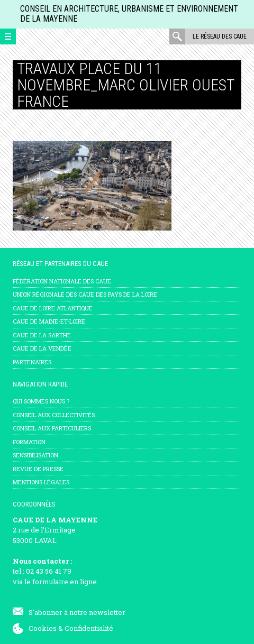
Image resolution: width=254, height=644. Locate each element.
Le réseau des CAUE (220, 36)
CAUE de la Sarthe (42, 335)
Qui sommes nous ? (41, 401)
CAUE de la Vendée (42, 348)
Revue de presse (38, 469)
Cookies (43, 628)
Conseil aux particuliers (52, 428)
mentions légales (41, 482)
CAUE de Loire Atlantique (53, 308)
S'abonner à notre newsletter (77, 612)
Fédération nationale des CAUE (62, 281)
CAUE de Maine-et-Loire (49, 321)
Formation (29, 442)
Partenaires (32, 362)
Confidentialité (89, 628)
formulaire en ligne (65, 582)
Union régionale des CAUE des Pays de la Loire (85, 294)
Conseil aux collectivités (54, 415)
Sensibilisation (35, 455)
